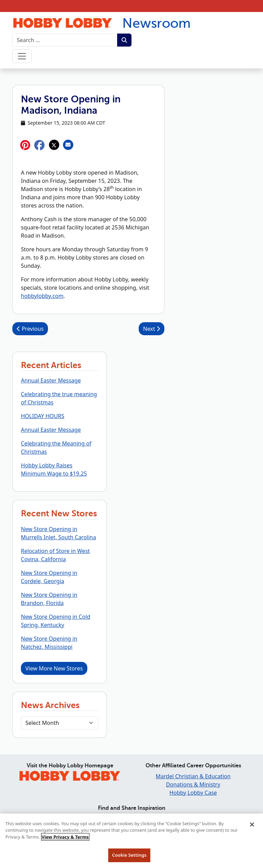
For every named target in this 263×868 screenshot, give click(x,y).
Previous (30, 329)
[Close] (252, 828)
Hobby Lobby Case (193, 793)
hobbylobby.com (42, 296)
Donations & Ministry (193, 784)
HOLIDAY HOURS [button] (43, 416)
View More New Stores (54, 668)
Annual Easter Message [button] (51, 380)
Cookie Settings (129, 859)
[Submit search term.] (124, 40)
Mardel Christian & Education (193, 776)
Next (152, 329)
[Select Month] (60, 723)
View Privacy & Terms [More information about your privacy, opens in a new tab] (65, 840)
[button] (39, 145)
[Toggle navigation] (22, 56)
